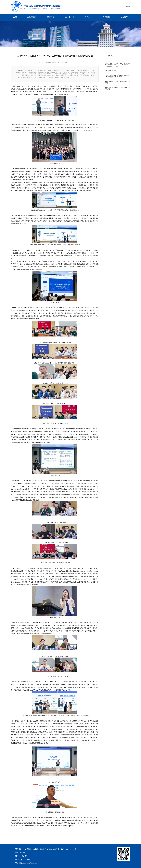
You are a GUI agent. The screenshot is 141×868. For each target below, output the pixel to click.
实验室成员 (70, 17)
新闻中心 (88, 17)
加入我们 (124, 17)
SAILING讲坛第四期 (110, 71)
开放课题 (106, 17)
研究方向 (51, 17)
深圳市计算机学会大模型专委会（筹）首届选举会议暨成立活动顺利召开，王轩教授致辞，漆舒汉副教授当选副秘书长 (117, 65)
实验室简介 (32, 17)
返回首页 (128, 7)
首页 (15, 17)
